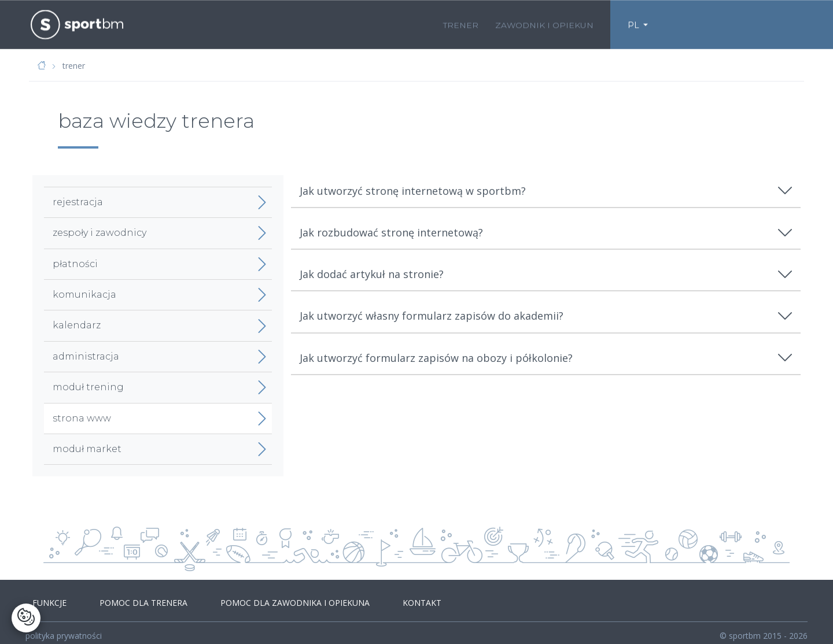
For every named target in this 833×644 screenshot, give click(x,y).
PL (633, 24)
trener (461, 24)
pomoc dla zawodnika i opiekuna (275, 599)
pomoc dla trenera (131, 599)
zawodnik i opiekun (544, 24)
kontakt (394, 599)
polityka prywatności (64, 628)
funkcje (45, 599)
